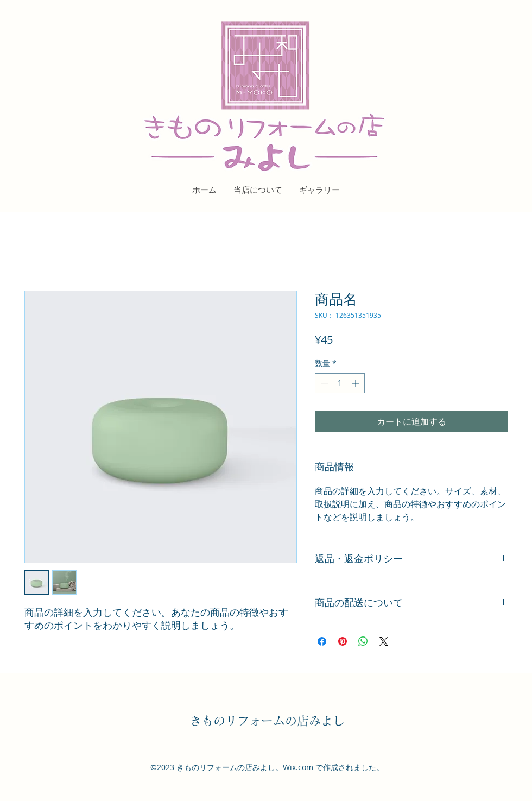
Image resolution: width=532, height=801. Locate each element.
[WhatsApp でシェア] (363, 641)
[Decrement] (323, 383)
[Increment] (356, 383)
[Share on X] (384, 641)
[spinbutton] (340, 383)
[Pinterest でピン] (343, 641)
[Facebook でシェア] (322, 641)
